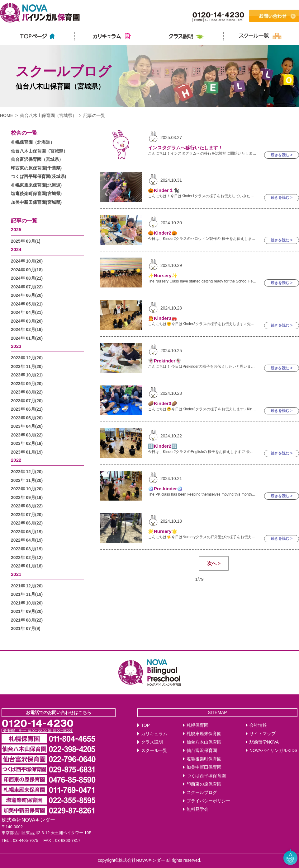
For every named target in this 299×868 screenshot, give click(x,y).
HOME (7, 115)
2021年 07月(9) (26, 629)
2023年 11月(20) (27, 367)
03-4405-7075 (26, 840)
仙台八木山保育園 (204, 742)
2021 (16, 574)
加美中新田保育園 (204, 767)
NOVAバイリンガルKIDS (273, 751)
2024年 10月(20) (27, 261)
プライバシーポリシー (208, 801)
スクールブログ (202, 793)
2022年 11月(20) (27, 481)
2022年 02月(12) (27, 558)
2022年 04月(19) (27, 540)
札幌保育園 (197, 725)
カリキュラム (154, 734)
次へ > (214, 563)
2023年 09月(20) (27, 384)
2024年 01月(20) (27, 338)
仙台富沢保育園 (202, 751)
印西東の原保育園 (204, 784)
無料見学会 (197, 809)
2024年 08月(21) (27, 278)
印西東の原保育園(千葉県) (36, 168)
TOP (145, 725)
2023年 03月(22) (27, 435)
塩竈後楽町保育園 (204, 759)
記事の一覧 (24, 221)
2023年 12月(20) (27, 358)
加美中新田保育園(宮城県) (36, 202)
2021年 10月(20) (27, 603)
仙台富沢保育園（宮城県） (37, 159)
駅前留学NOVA (264, 742)
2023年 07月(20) (27, 401)
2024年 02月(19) (27, 330)
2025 (16, 229)
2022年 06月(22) (27, 523)
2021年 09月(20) (27, 611)
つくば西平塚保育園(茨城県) (38, 177)
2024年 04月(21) (27, 313)
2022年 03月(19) (27, 549)
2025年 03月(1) (26, 241)
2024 (16, 249)
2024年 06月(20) (27, 295)
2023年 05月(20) (27, 418)
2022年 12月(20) (27, 472)
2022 (16, 460)
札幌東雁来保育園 (204, 734)
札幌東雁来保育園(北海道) (36, 185)
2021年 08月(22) (27, 620)
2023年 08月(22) (27, 392)
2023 (16, 346)
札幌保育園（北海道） (33, 142)
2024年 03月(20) (27, 321)
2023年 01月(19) (27, 452)
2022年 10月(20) (27, 489)
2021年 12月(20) (27, 586)
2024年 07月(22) (27, 287)
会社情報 (258, 725)
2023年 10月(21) (27, 375)
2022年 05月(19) (27, 532)
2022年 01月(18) (27, 566)
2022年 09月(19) (27, 498)
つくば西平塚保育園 (206, 776)
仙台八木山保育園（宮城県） (48, 115)
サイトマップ (263, 734)
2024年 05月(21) (27, 304)
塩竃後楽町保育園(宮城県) (36, 194)
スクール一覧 (154, 751)
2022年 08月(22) (27, 506)
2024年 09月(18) (27, 270)
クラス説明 (152, 742)
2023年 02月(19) (27, 443)
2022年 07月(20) (27, 515)
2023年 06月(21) (27, 409)
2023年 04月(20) (27, 426)
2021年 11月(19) (27, 594)
